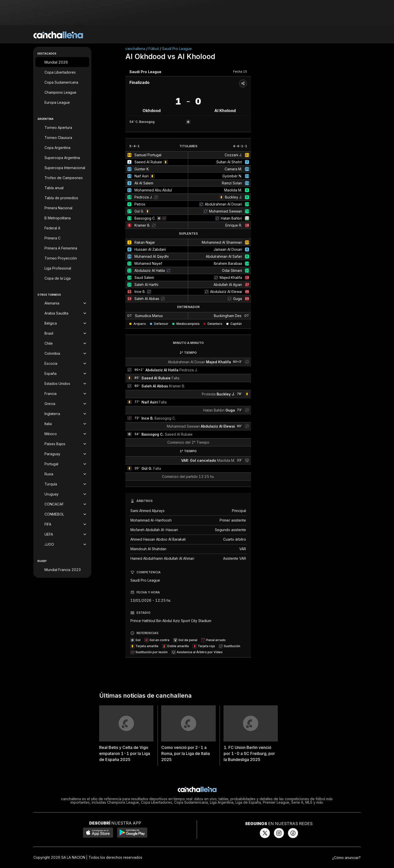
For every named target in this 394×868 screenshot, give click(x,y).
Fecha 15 (240, 71)
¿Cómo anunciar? (346, 858)
